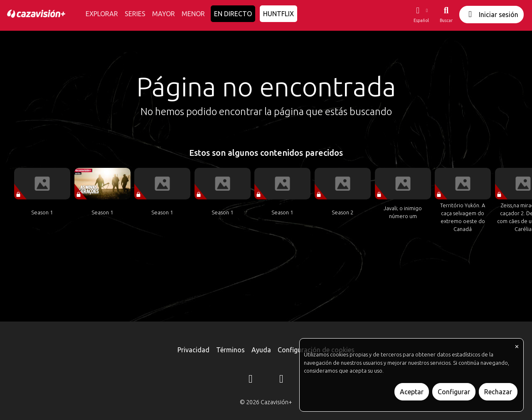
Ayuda (261, 350)
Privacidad (193, 350)
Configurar (454, 392)
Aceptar (412, 392)
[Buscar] (446, 15)
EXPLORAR (102, 14)
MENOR (193, 14)
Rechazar (498, 392)
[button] (421, 15)
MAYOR (164, 14)
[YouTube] (281, 380)
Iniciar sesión (491, 14)
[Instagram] (251, 380)
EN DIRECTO (233, 14)
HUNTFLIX (278, 14)
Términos (230, 350)
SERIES (135, 14)
